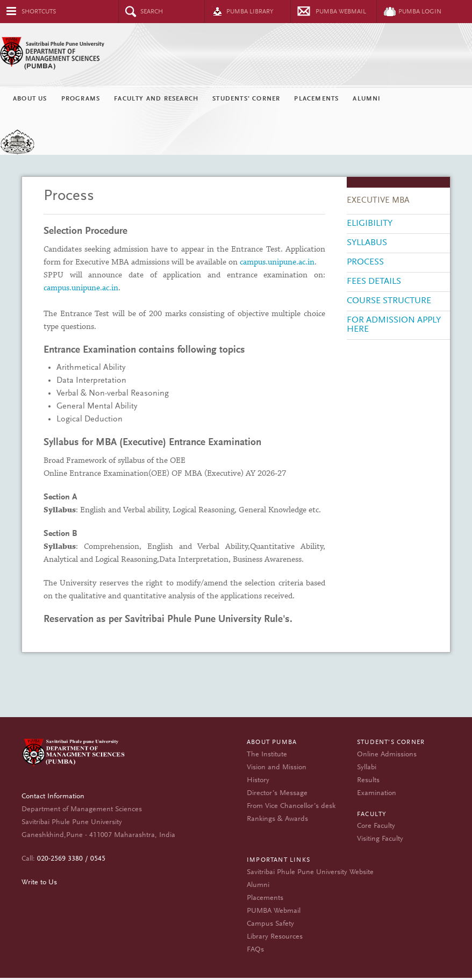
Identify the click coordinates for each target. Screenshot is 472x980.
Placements (316, 99)
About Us (30, 99)
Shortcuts (39, 12)
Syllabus (367, 243)
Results (368, 781)
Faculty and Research (156, 99)
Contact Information (53, 797)
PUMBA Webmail (274, 911)
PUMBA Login (420, 12)
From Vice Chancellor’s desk (291, 806)
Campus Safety (270, 924)
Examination (377, 793)
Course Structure (389, 301)
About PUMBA (272, 742)
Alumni (367, 99)
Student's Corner (391, 742)
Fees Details (374, 282)
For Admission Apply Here (394, 325)
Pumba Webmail (341, 12)
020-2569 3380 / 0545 (71, 859)
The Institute (267, 755)
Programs (81, 99)
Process (365, 263)
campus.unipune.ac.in (277, 262)
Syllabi (367, 768)
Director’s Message (277, 793)
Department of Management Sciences (77, 755)
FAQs (255, 950)
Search (152, 12)
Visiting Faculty (380, 839)
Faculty (372, 814)
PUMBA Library (250, 12)
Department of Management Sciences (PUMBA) (236, 54)
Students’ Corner (246, 99)
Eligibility (370, 224)
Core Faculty (376, 826)
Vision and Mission (277, 768)
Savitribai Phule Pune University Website (310, 872)
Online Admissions (387, 755)
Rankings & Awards (277, 819)
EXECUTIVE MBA (378, 201)
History (258, 781)
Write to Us (39, 883)
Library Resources (275, 937)
